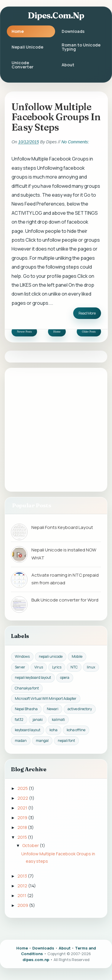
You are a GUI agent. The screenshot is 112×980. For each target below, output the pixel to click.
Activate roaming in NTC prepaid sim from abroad (65, 579)
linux (91, 667)
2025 (23, 788)
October (31, 845)
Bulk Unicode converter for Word (65, 600)
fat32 (19, 720)
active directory (80, 709)
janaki (38, 720)
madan (21, 741)
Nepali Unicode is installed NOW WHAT (64, 554)
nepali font (66, 741)
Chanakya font (27, 688)
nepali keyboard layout (33, 677)
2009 (23, 905)
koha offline (76, 730)
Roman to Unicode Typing (81, 47)
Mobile (77, 656)
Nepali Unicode (27, 47)
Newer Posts (24, 332)
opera (65, 677)
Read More (87, 313)
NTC (74, 667)
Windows (22, 656)
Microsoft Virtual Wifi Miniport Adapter (46, 698)
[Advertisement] (56, 429)
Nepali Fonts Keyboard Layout (62, 527)
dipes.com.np (56, 15)
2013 (23, 876)
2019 (23, 818)
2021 (23, 808)
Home (18, 31)
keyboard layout (28, 730)
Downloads (73, 31)
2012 (23, 886)
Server (20, 667)
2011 (22, 895)
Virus (39, 667)
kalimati (58, 720)
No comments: (75, 142)
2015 (23, 837)
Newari (53, 709)
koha (53, 730)
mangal (42, 741)
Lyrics (57, 667)
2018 (23, 827)
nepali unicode (51, 656)
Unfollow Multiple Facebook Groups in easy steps (56, 117)
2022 (23, 798)
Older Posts (89, 332)
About (68, 65)
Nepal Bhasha (26, 709)
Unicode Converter (23, 65)
